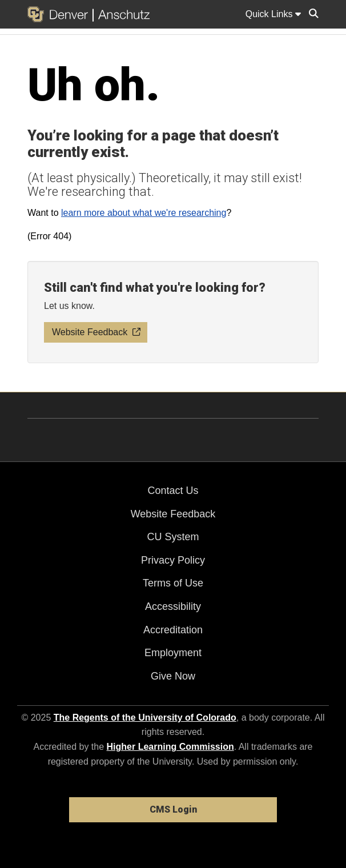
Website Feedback (173, 514)
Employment (173, 653)
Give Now (173, 676)
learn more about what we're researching (144, 213)
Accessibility (173, 606)
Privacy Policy (173, 560)
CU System (173, 537)
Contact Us (173, 491)
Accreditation (173, 630)
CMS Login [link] (173, 809)
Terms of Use (173, 583)
